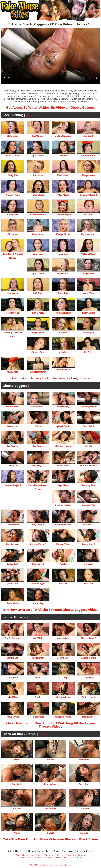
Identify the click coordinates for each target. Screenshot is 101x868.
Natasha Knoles (63, 313)
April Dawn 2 (38, 273)
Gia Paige (88, 352)
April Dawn (38, 293)
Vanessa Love (63, 638)
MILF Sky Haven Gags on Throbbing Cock (69, 855)
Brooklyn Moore (38, 215)
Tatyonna (84, 808)
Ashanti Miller (13, 407)
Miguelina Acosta (63, 717)
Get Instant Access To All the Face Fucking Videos (50, 378)
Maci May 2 (63, 195)
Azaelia (63, 564)
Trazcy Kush (13, 564)
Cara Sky (63, 677)
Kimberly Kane (13, 195)
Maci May (63, 254)
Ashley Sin (13, 466)
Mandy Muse (88, 717)
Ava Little (88, 215)
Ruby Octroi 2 (38, 313)
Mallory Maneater (63, 136)
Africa (17, 833)
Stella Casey (13, 136)
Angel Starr (84, 784)
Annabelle (17, 784)
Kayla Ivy (63, 584)
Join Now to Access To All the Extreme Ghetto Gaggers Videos (51, 610)
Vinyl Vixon (88, 273)
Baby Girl (63, 332)
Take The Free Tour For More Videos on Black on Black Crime (50, 839)
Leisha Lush (13, 426)
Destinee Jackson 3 (88, 407)
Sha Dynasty (63, 407)
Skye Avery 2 (63, 273)
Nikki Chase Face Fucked (73, 858)
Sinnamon (84, 760)
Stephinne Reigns (63, 525)
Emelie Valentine (13, 638)
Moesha (84, 833)
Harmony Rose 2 (63, 446)
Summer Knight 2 (38, 584)
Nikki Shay (13, 697)
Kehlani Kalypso (63, 215)
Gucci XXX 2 (88, 426)
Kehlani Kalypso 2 (88, 195)
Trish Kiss (63, 156)
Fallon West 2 (38, 195)
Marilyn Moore (63, 234)
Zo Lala (38, 426)
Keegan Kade (88, 175)
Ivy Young (38, 446)
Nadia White (88, 293)
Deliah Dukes (88, 313)
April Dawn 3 (38, 156)
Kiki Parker (13, 234)
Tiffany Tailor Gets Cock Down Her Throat (32, 855)
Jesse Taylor (88, 332)
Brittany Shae (63, 370)
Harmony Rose (88, 485)
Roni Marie (38, 175)
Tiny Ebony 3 (38, 525)
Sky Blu (88, 446)
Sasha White (13, 603)
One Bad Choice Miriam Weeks (47, 858)
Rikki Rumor (38, 658)
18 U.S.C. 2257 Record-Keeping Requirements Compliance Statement (50, 865)
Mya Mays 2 (38, 466)
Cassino (17, 808)
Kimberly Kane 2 (88, 156)
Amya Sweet (13, 717)
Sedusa (38, 677)
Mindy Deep (13, 372)
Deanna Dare (63, 658)
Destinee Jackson (63, 505)
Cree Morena (13, 525)
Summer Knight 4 (13, 485)
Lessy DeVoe (63, 466)
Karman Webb (63, 544)
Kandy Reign (88, 677)
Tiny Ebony (88, 564)
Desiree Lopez (88, 697)
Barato (38, 697)
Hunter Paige (38, 717)
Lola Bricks (88, 525)
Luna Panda (38, 234)
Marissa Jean (63, 175)
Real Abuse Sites (25, 858)
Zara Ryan (38, 254)
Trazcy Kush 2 (88, 544)
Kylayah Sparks (63, 426)
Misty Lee (63, 352)
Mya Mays (63, 485)
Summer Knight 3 (38, 544)
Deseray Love (51, 784)
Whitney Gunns (63, 697)
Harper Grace (38, 332)
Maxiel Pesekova (88, 658)
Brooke (50, 760)
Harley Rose (13, 215)
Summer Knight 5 (88, 466)
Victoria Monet (88, 254)
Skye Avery (13, 293)
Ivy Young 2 (13, 446)
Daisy (17, 760)
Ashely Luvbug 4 (38, 407)
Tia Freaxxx (50, 808)
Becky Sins (13, 175)
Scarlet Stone (13, 313)
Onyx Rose (13, 677)
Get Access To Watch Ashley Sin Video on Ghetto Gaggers (51, 107)
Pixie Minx (88, 584)
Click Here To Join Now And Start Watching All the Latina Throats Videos (50, 725)
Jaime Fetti (13, 584)
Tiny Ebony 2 (38, 564)
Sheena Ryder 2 (88, 638)
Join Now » (31, 115)
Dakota (50, 833)
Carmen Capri (38, 352)
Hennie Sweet (13, 544)
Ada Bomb (88, 136)
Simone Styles (88, 505)
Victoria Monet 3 (13, 156)
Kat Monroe (38, 136)
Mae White (38, 638)
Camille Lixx (13, 658)
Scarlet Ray (38, 603)
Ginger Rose (63, 293)
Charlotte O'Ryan (38, 372)
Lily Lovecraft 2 (88, 234)
